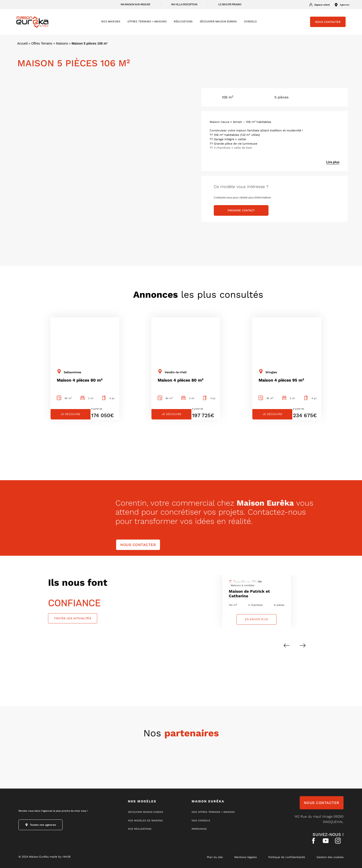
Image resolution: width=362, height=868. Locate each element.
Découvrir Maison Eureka (218, 22)
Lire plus (333, 162)
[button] (287, 645)
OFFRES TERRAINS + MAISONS (147, 22)
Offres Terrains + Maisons (50, 43)
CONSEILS (250, 22)
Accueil (23, 43)
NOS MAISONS (111, 22)
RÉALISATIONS (183, 22)
